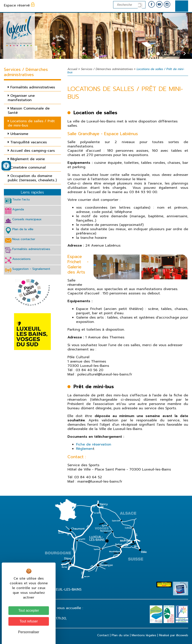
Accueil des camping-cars (33, 151)
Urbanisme (19, 134)
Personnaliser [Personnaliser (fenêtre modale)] (29, 632)
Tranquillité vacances (29, 142)
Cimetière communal (28, 167)
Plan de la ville (23, 229)
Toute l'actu (21, 199)
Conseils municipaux (27, 219)
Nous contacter (24, 239)
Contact (103, 635)
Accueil (72, 69)
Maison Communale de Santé (29, 111)
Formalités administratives (33, 87)
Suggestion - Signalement (31, 269)
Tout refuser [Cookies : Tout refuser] (29, 621)
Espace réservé (17, 5)
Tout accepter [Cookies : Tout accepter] (29, 610)
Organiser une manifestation (21, 98)
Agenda (18, 209)
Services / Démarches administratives (107, 69)
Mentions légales (144, 635)
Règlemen (84, 449)
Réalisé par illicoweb (174, 635)
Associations (21, 259)
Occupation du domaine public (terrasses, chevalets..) (32, 178)
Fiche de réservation (94, 444)
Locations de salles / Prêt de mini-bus (31, 123)
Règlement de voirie (28, 159)
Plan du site (120, 635)
